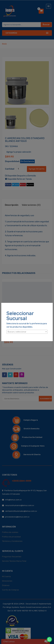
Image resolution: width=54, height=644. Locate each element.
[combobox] (27, 332)
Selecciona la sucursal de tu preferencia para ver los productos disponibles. (27, 325)
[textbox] (27, 332)
